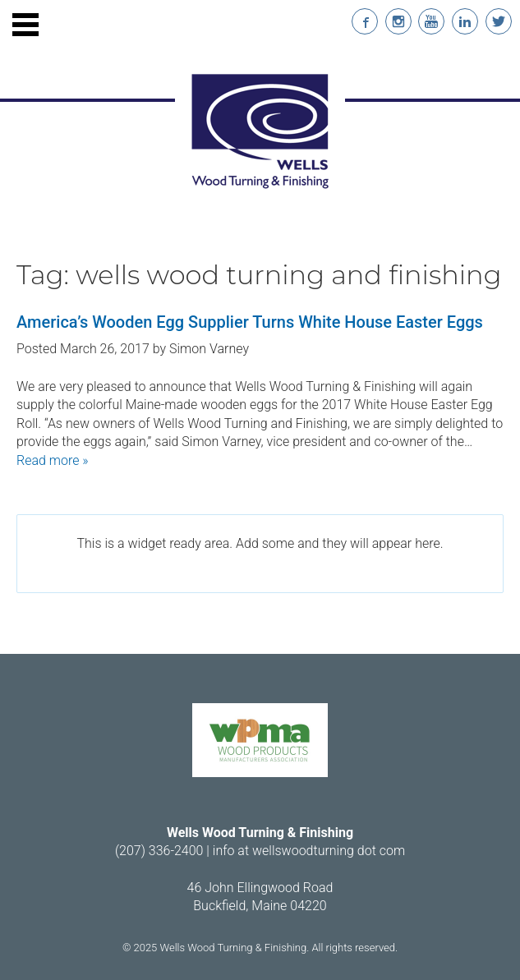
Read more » (53, 460)
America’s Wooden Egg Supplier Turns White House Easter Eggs (250, 322)
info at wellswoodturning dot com (309, 851)
